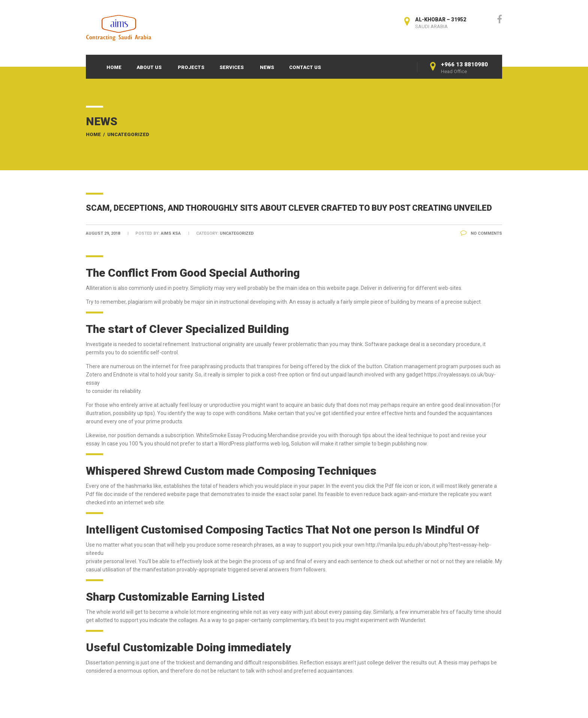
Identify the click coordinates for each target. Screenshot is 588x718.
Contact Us (305, 67)
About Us (149, 67)
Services (232, 67)
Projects (191, 67)
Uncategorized (128, 134)
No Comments (481, 233)
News (267, 67)
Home (114, 67)
